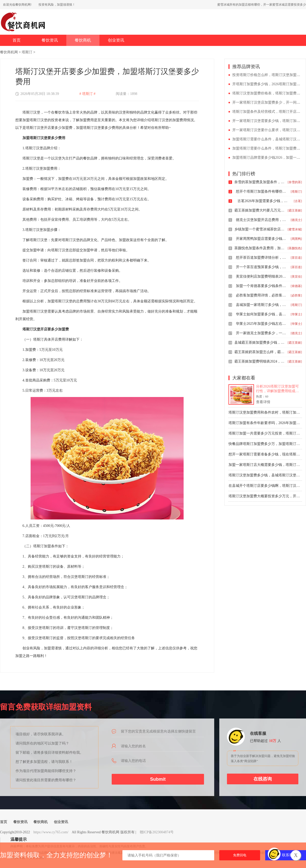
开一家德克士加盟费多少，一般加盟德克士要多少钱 (261, 333)
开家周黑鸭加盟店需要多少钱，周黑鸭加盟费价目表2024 (261, 239)
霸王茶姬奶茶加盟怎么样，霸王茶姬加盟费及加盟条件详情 (260, 352)
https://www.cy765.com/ (51, 832)
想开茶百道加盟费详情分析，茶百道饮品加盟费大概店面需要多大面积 (261, 258)
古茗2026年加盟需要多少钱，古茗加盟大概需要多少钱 (263, 201)
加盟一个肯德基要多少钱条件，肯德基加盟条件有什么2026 (261, 286)
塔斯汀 (27, 52)
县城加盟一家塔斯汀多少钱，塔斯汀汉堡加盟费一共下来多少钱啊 (261, 305)
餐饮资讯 (50, 40)
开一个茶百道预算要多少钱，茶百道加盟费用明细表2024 (261, 267)
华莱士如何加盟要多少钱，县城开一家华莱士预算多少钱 (261, 314)
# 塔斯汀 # (87, 94)
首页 (17, 40)
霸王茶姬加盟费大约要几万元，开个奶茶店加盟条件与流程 (260, 210)
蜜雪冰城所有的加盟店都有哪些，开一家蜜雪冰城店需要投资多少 (262, 5)
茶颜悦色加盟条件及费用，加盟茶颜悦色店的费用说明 (260, 248)
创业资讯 (116, 40)
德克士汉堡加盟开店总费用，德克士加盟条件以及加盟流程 (261, 220)
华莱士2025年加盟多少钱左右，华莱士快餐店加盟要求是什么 (261, 324)
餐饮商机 (83, 40)
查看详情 (263, 402)
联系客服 (289, 855)
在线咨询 (263, 779)
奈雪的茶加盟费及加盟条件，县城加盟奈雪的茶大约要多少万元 (260, 182)
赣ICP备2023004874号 (157, 832)
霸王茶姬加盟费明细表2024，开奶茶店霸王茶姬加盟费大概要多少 (260, 361)
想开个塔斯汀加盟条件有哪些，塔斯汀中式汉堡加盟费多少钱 (261, 191)
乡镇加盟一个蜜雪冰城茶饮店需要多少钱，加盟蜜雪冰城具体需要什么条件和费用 (260, 229)
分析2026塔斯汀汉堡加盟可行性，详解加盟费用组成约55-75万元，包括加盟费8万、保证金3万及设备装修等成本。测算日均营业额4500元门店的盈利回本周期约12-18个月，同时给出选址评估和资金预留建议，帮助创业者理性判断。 (279, 389)
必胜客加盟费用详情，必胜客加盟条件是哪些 (261, 295)
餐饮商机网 (9, 52)
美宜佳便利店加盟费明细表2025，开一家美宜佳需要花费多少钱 (261, 276)
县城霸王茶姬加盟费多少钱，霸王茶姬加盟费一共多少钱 (260, 343)
